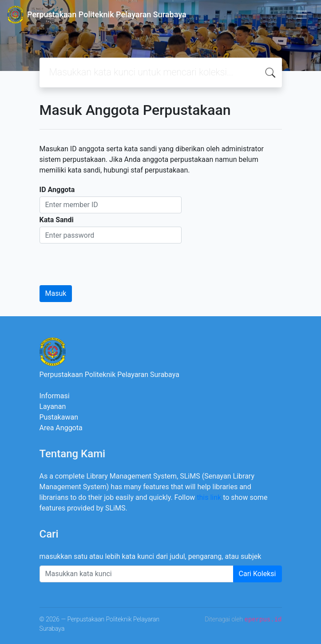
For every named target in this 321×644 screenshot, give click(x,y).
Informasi (55, 396)
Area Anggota (61, 428)
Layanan (53, 406)
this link (209, 497)
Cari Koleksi (258, 574)
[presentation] (107, 261)
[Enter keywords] (137, 574)
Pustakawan (59, 417)
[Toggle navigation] (301, 15)
